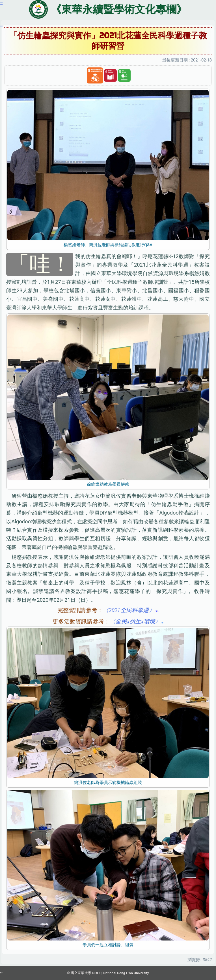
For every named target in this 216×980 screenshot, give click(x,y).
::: (2, 26)
